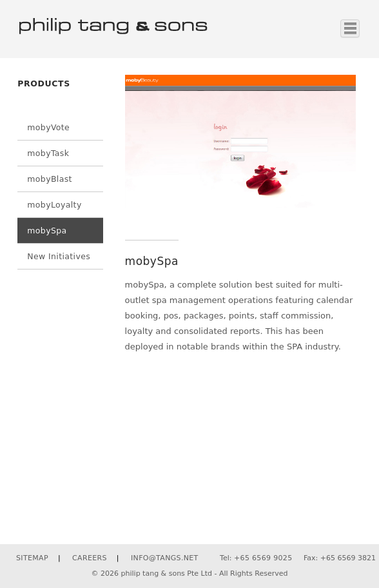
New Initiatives (59, 256)
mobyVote (48, 127)
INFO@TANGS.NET (165, 558)
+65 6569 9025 (263, 558)
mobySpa (47, 230)
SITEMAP (32, 558)
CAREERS (90, 558)
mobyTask (48, 153)
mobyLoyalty (54, 205)
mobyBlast (49, 179)
